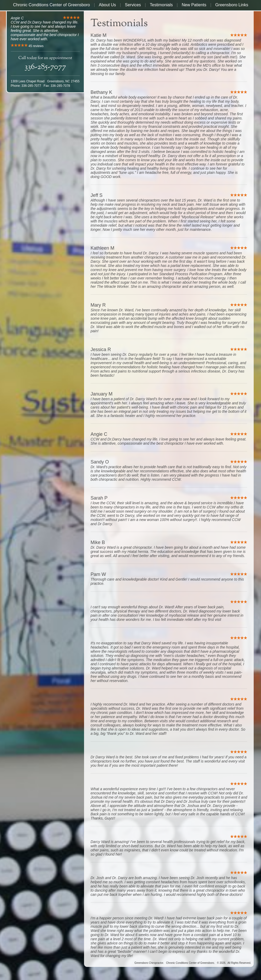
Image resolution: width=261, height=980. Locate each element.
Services (133, 5)
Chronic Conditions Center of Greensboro (51, 5)
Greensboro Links (232, 5)
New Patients (194, 5)
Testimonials (161, 5)
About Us (108, 5)
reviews (36, 46)
